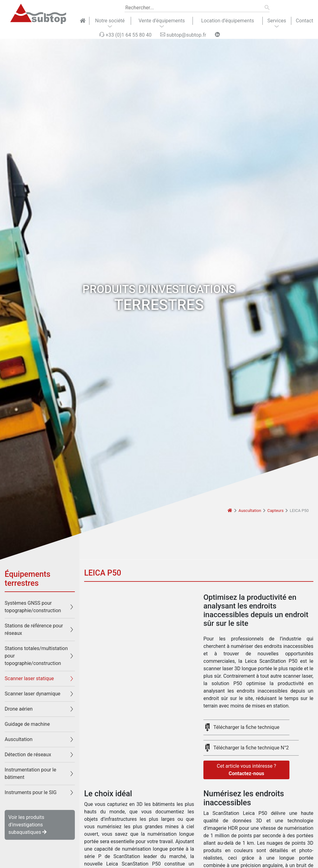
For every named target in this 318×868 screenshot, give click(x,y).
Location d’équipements (228, 21)
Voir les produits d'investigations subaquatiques (27, 825)
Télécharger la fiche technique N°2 (251, 748)
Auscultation (250, 511)
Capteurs (275, 511)
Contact (305, 21)
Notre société (110, 21)
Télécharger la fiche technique (246, 727)
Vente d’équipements (162, 21)
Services (277, 21)
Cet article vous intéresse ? (246, 770)
